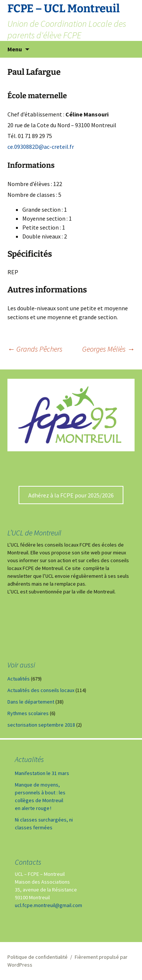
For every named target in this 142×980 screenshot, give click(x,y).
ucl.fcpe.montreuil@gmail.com (49, 905)
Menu (15, 49)
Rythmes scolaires (28, 713)
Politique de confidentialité (38, 957)
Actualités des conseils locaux (41, 690)
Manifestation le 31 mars (42, 773)
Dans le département (31, 702)
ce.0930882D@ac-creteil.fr (41, 147)
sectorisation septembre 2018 (41, 725)
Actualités (19, 679)
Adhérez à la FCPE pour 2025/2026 (71, 495)
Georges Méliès (108, 349)
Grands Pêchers (35, 349)
